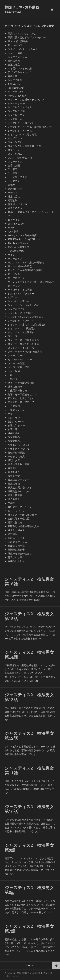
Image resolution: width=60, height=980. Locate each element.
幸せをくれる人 (16, 456)
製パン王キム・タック (20, 72)
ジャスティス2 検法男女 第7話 (31, 929)
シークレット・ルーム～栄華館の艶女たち (31, 127)
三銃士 (11, 375)
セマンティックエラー (20, 359)
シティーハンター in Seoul (22, 49)
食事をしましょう (17, 561)
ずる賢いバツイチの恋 (20, 68)
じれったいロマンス (19, 247)
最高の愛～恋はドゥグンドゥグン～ (27, 37)
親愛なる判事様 (16, 546)
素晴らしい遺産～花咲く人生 (23, 526)
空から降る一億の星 (19, 518)
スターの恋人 (15, 154)
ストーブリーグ (16, 355)
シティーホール (16, 103)
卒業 (10, 414)
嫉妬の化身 (14, 433)
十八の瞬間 (14, 406)
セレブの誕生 (15, 80)
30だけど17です (16, 224)
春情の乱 (13, 468)
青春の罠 (13, 76)
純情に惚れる (15, 522)
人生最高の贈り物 (17, 390)
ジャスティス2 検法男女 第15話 (31, 616)
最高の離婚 (14, 484)
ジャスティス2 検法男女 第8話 (31, 890)
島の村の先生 (15, 189)
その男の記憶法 (16, 251)
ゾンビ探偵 (14, 371)
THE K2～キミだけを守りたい (24, 239)
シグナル (13, 297)
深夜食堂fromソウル (19, 491)
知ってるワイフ (16, 511)
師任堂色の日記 (16, 452)
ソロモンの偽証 (16, 363)
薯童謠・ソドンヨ (17, 204)
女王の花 (13, 429)
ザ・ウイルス (15, 45)
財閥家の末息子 (16, 549)
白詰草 (11, 503)
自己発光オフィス (17, 542)
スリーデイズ (15, 162)
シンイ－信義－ (16, 53)
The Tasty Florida (18, 243)
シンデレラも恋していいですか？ (26, 317)
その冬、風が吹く (17, 96)
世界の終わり (15, 387)
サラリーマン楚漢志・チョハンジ (26, 99)
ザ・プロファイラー (19, 278)
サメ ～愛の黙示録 (18, 41)
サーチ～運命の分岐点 (20, 266)
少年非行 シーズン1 (18, 445)
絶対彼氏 (13, 534)
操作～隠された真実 (19, 464)
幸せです (13, 193)
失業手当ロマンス (17, 57)
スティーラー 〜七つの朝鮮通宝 (25, 352)
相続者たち (14, 84)
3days (11, 227)
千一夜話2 (13, 173)
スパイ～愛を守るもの (20, 158)
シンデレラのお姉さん (20, 107)
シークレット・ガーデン (21, 123)
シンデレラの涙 (16, 111)
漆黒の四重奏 (15, 495)
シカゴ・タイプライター (21, 293)
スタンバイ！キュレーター (22, 348)
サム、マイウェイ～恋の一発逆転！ (27, 262)
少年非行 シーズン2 (18, 449)
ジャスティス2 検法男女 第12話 (31, 736)
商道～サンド (16, 418)
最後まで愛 (14, 476)
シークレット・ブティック (22, 321)
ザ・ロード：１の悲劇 (20, 290)
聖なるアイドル (16, 538)
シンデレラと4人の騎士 (20, 313)
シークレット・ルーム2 (20, 130)
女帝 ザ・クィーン (18, 425)
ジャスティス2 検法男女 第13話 (31, 697)
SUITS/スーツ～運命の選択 (22, 235)
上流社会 (13, 379)
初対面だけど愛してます (21, 398)
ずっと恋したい (17, 92)
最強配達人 (14, 472)
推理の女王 (14, 460)
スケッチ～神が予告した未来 (23, 344)
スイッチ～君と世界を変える (23, 340)
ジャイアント (15, 138)
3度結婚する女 (16, 88)
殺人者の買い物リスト (20, 487)
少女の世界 (14, 437)
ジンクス (13, 336)
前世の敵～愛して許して (21, 402)
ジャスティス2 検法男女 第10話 (31, 809)
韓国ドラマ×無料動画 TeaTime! (22, 10)
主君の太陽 (14, 165)
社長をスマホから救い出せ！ (23, 515)
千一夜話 (13, 169)
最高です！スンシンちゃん (22, 33)
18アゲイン (14, 220)
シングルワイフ (16, 309)
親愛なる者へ (15, 208)
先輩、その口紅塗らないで (22, 394)
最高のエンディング (19, 480)
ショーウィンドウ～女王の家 (23, 305)
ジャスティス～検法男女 (21, 332)
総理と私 (13, 200)
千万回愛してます (17, 177)
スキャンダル (15, 142)
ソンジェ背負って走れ (20, 367)
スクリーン (14, 150)
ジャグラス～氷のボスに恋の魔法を (27, 324)
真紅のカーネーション (20, 507)
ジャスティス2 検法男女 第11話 (31, 770)
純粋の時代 (14, 61)
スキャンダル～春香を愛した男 (25, 146)
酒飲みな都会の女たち (20, 553)
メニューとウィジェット (52, 13)
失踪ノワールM (16, 421)
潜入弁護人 (14, 499)
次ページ (56, 965)
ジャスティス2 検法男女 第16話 (31, 581)
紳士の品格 (14, 196)
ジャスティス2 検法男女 (22, 328)
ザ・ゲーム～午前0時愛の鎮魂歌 (25, 270)
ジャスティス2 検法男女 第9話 (31, 848)
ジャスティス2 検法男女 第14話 (31, 655)
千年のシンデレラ (17, 410)
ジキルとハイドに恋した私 (22, 134)
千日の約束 (14, 181)
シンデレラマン (16, 115)
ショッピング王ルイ (19, 301)
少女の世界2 (14, 441)
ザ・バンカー (15, 274)
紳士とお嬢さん (16, 530)
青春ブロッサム (16, 557)
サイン (11, 255)
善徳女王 (13, 185)
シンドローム (15, 119)
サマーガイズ (15, 258)
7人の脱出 (13, 231)
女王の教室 (14, 65)
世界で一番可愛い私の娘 (21, 383)
